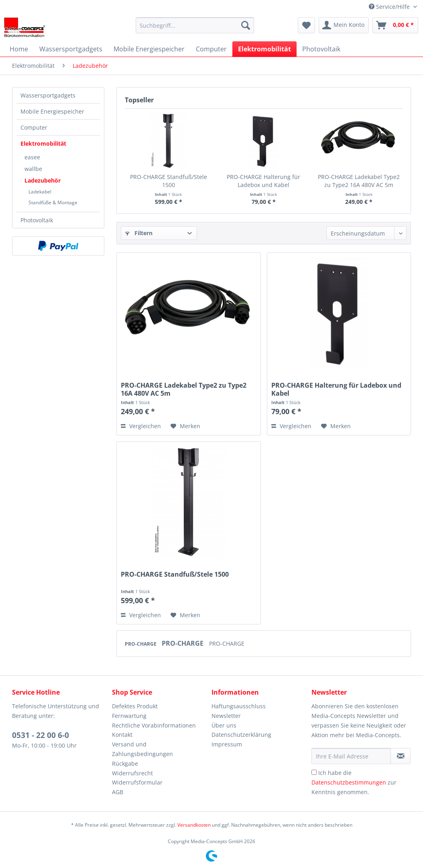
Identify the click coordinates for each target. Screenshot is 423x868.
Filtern (139, 233)
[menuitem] (195, 25)
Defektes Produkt (135, 706)
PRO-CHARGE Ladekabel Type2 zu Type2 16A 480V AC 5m (359, 181)
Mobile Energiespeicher (52, 111)
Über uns (224, 725)
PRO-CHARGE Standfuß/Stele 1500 (169, 181)
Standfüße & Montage (53, 202)
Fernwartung (129, 716)
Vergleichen (141, 426)
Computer (34, 127)
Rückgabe (125, 763)
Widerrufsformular (137, 782)
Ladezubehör (43, 180)
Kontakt (122, 735)
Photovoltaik (37, 220)
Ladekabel (40, 192)
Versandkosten (194, 825)
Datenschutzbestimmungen (349, 782)
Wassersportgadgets (48, 95)
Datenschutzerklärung (241, 735)
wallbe (33, 169)
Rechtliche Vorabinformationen (154, 725)
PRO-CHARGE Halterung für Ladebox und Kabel (263, 181)
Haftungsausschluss (239, 706)
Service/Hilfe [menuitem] (390, 7)
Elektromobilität (43, 143)
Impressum (227, 744)
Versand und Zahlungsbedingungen (142, 749)
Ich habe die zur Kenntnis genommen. (354, 782)
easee (32, 157)
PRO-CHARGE (141, 644)
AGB (118, 792)
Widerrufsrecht (132, 773)
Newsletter (226, 716)
